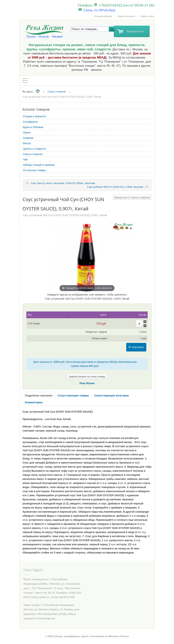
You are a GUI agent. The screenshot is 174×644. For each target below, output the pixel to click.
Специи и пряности (34, 116)
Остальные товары (34, 170)
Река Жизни (87, 383)
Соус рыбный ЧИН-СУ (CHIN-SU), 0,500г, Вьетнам (115, 187)
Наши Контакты (126, 16)
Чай (25, 159)
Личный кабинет (103, 16)
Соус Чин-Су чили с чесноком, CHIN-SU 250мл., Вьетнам (63, 183)
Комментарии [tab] (34, 402)
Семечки (28, 138)
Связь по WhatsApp (97, 10)
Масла (27, 143)
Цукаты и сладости (34, 149)
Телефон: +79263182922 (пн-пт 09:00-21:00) (116, 5)
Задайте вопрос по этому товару (87, 377)
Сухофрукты (30, 122)
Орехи (27, 133)
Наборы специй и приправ (39, 165)
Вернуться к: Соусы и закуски (132, 197)
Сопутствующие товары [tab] (73, 396)
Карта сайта (148, 16)
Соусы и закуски (33, 154)
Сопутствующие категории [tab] (111, 396)
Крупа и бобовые (33, 127)
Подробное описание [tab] (39, 396)
